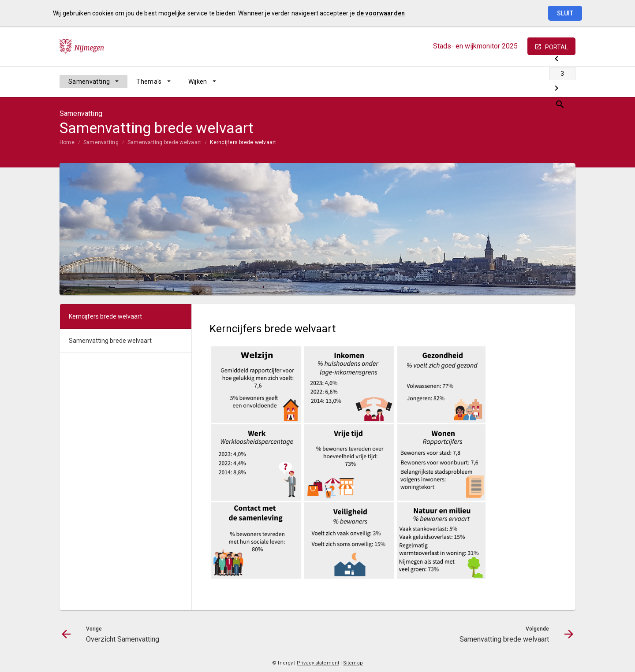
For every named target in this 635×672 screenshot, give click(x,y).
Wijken (198, 82)
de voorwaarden (381, 13)
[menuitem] (93, 82)
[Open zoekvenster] (566, 82)
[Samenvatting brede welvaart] (546, 82)
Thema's (149, 82)
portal (557, 47)
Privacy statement (318, 663)
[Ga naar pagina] (523, 82)
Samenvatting (89, 82)
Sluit (565, 13)
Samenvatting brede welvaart (164, 142)
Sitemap (353, 663)
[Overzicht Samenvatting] (499, 82)
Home (67, 142)
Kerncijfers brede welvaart (243, 142)
